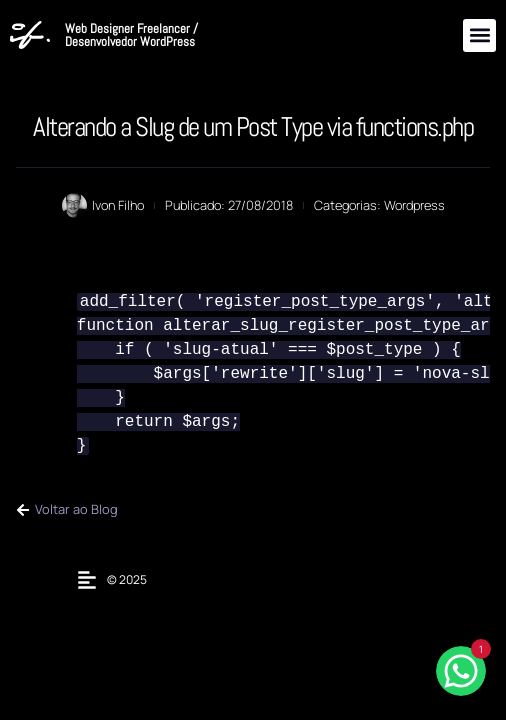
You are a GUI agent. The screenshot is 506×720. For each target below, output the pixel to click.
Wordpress (414, 205)
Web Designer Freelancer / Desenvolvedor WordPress (131, 35)
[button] (479, 35)
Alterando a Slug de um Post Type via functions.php (253, 126)
